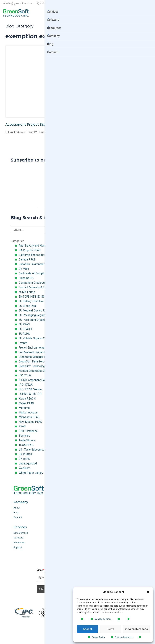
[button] (148, 592)
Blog (16, 513)
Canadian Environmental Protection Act (43, 264)
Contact (18, 517)
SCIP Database (28, 431)
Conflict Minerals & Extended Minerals (42, 287)
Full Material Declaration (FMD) (38, 352)
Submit (42, 589)
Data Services (21, 533)
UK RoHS (24, 459)
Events (23, 343)
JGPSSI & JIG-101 (30, 394)
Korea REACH (27, 399)
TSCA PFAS (26, 445)
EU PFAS (24, 324)
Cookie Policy (98, 637)
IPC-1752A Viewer (30, 389)
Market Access (28, 412)
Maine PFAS (26, 403)
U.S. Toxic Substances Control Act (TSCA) (44, 450)
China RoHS (26, 278)
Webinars (25, 468)
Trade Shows (27, 440)
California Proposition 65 (34, 255)
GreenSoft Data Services (34, 361)
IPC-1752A (26, 385)
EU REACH (25, 329)
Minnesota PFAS (29, 417)
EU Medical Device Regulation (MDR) (42, 310)
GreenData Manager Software (37, 357)
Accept (87, 629)
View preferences (136, 629)
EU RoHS (24, 334)
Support (18, 547)
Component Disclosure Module (38, 283)
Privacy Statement (124, 637)
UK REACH (25, 454)
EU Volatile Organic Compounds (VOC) (42, 338)
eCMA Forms (27, 292)
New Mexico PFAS (30, 422)
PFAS (22, 426)
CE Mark (24, 269)
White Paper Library (31, 473)
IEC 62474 (25, 375)
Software (18, 538)
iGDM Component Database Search (41, 380)
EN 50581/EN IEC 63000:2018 (38, 297)
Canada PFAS (27, 260)
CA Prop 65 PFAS (30, 250)
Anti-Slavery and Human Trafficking (40, 246)
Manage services (103, 619)
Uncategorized (28, 463)
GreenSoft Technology (32, 366)
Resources (19, 542)
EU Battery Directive (31, 301)
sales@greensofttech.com (20, 3)
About (17, 508)
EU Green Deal (28, 306)
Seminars (25, 436)
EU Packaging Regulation (34, 315)
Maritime (24, 408)
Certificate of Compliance (34, 273)
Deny (111, 629)
